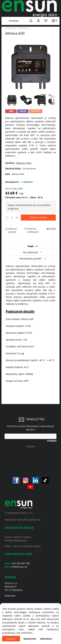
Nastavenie (30, 639)
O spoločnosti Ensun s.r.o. (19, 513)
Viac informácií (24, 633)
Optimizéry (24, 28)
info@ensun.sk (19, 567)
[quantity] (12, 218)
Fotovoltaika (11, 28)
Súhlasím (11, 639)
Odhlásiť (30, 446)
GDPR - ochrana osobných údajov (23, 546)
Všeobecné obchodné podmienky (23, 520)
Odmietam (46, 639)
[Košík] (54, 21)
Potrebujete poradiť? (30, 259)
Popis (31, 246)
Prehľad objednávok (16, 540)
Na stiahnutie (30, 252)
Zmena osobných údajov (18, 537)
